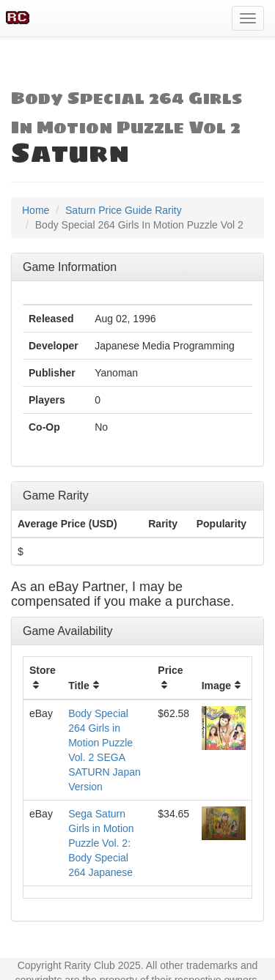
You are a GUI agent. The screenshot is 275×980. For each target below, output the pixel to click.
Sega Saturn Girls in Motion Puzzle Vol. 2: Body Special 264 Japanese (101, 843)
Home (36, 210)
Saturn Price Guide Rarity (124, 210)
